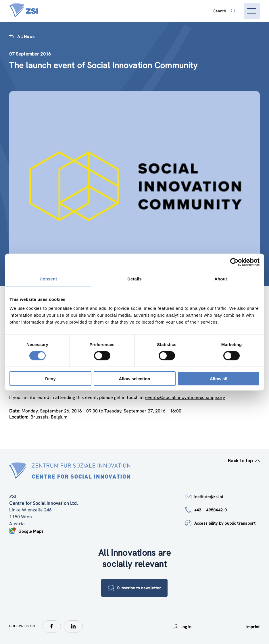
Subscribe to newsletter (134, 588)
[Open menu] (252, 11)
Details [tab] (134, 279)
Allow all (219, 379)
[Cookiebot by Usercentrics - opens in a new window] (234, 262)
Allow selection (134, 379)
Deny (50, 379)
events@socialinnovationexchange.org (185, 397)
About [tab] (221, 279)
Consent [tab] (48, 279)
